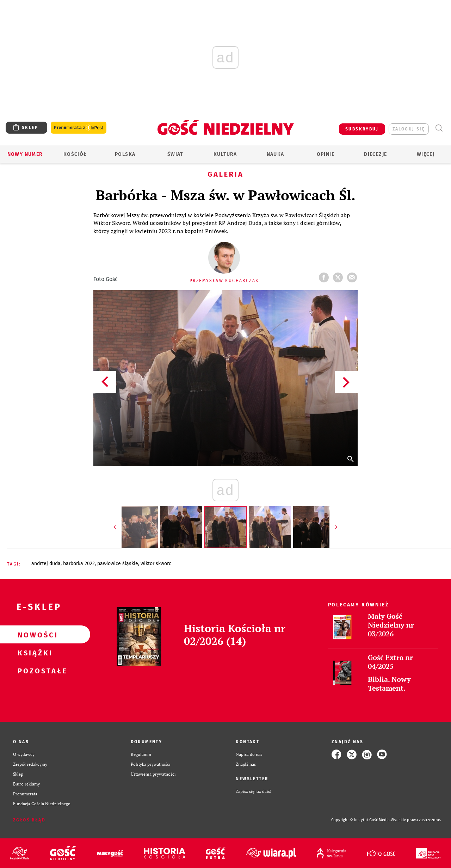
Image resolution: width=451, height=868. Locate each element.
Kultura (225, 154)
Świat (175, 154)
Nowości (34, 635)
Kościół (75, 154)
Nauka (276, 154)
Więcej (426, 154)
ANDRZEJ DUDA (46, 564)
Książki (34, 653)
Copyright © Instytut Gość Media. (361, 820)
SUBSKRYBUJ (362, 129)
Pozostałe (34, 671)
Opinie (326, 154)
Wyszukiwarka (439, 128)
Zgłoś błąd (29, 820)
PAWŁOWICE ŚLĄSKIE (118, 564)
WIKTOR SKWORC (156, 564)
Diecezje (375, 154)
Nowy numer (25, 154)
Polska (125, 154)
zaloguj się (409, 129)
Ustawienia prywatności (153, 774)
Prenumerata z (79, 128)
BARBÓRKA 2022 (79, 564)
